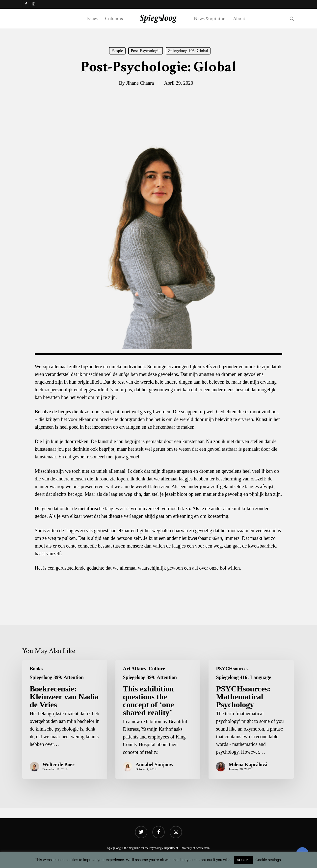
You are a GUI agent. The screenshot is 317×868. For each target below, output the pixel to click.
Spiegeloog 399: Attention (57, 677)
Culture (157, 669)
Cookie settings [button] (268, 860)
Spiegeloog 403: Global (188, 51)
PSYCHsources (232, 669)
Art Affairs (134, 669)
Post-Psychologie (146, 51)
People (117, 51)
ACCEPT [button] (244, 860)
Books (36, 669)
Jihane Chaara (140, 83)
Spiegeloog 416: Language (243, 677)
